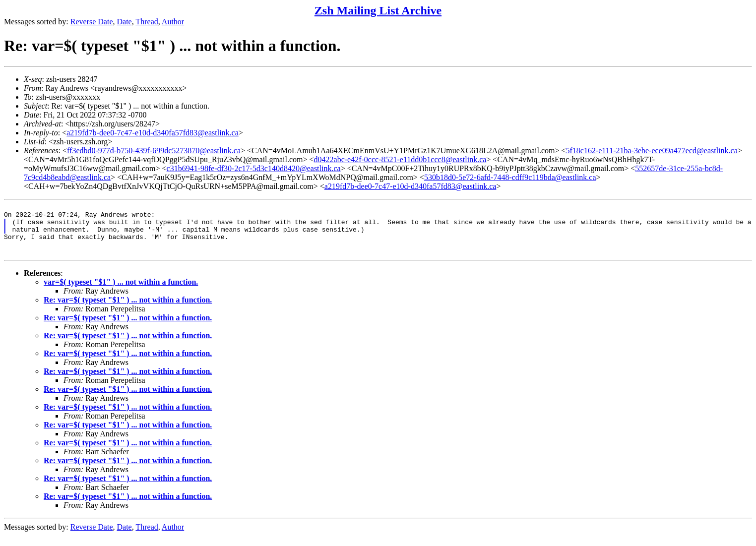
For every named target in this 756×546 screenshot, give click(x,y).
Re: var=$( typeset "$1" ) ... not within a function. (128, 310)
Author (173, 22)
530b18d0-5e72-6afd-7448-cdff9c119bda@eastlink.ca (510, 177)
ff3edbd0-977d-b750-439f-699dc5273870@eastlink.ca (154, 151)
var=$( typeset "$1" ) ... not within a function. (121, 292)
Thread (147, 22)
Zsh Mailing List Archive (378, 10)
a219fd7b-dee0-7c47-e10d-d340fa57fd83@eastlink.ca (153, 133)
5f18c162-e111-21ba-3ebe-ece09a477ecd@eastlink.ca (651, 151)
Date (125, 22)
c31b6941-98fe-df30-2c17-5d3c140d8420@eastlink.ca (254, 168)
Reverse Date (92, 22)
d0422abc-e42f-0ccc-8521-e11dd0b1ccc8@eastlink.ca (400, 159)
